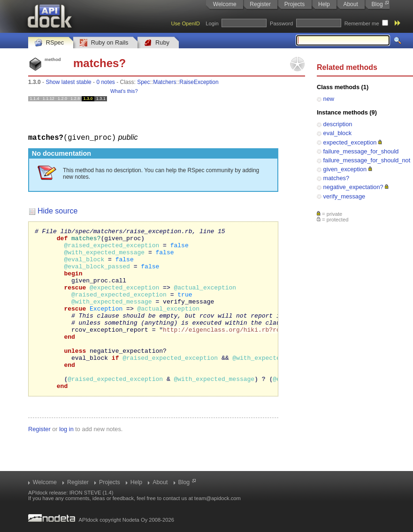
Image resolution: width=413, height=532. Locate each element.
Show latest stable (68, 82)
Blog (377, 4)
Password (281, 23)
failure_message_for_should (361, 151)
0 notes (105, 82)
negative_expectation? (353, 187)
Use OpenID (185, 23)
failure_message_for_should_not (367, 160)
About (350, 4)
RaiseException (199, 82)
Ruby (157, 43)
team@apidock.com (218, 498)
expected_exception (350, 142)
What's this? (124, 91)
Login (212, 23)
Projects (294, 4)
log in (66, 461)
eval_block (337, 133)
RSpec (49, 43)
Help (324, 4)
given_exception (345, 169)
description (338, 124)
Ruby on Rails (104, 43)
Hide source (57, 210)
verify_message (344, 196)
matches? (336, 178)
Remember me (362, 23)
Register (260, 4)
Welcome (225, 4)
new (329, 99)
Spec (143, 82)
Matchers (164, 82)
